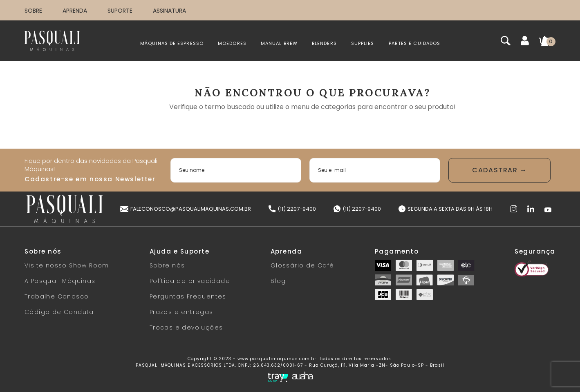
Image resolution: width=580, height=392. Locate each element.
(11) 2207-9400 (292, 209)
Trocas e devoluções (186, 327)
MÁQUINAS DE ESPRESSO (172, 43)
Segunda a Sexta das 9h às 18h (446, 209)
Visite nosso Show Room (67, 265)
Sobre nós (167, 265)
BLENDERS (324, 43)
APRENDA (75, 11)
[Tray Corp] (278, 377)
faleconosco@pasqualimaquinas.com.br (186, 209)
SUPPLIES (363, 43)
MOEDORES (232, 43)
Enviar (499, 170)
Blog (278, 281)
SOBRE (33, 11)
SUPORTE (120, 11)
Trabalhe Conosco (57, 296)
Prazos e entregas (181, 312)
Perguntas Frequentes (188, 296)
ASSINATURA (169, 11)
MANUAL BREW (279, 43)
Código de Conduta (59, 312)
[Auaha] (302, 377)
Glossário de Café (302, 265)
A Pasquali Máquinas (60, 281)
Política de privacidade (190, 281)
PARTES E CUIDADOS (415, 43)
